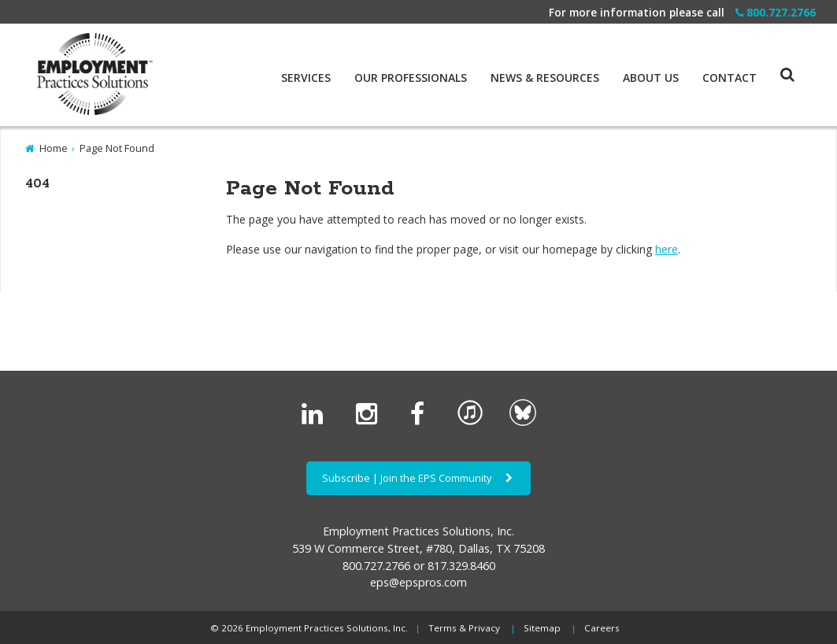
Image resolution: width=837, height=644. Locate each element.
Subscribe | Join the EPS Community (418, 478)
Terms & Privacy (464, 628)
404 (37, 184)
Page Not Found (117, 148)
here (667, 249)
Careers (602, 628)
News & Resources (545, 78)
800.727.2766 (776, 12)
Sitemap (542, 628)
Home (54, 148)
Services (306, 78)
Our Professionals (411, 78)
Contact (730, 78)
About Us (651, 78)
